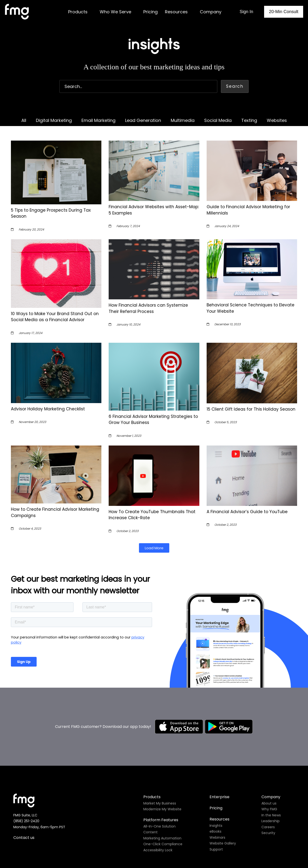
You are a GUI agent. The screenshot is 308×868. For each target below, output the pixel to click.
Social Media (218, 120)
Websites (277, 120)
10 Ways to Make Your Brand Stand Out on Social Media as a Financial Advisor (55, 317)
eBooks (215, 774)
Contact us (24, 781)
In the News (271, 758)
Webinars (217, 780)
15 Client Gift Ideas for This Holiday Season (251, 409)
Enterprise (219, 740)
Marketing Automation (162, 781)
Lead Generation (143, 120)
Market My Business (160, 746)
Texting (249, 120)
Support (216, 792)
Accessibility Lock (158, 793)
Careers (268, 770)
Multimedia (183, 120)
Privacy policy (114, 821)
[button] (154, 548)
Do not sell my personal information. (168, 841)
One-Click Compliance (163, 787)
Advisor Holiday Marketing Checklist (48, 409)
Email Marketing (98, 120)
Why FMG (269, 752)
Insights (216, 769)
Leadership (271, 764)
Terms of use (172, 821)
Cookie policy (142, 821)
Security (268, 776)
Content (150, 775)
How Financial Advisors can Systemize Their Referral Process (148, 308)
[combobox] (138, 86)
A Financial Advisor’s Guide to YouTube (247, 512)
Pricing (216, 751)
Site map (198, 821)
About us (269, 746)
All (24, 120)
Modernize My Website (162, 752)
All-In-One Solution (159, 769)
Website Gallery (223, 786)
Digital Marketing (54, 120)
